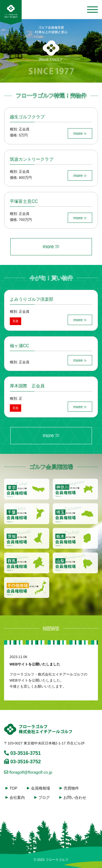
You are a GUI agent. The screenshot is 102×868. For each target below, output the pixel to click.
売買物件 (71, 788)
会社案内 (17, 797)
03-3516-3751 (22, 753)
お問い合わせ (75, 797)
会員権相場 (41, 788)
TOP (13, 788)
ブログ (44, 797)
